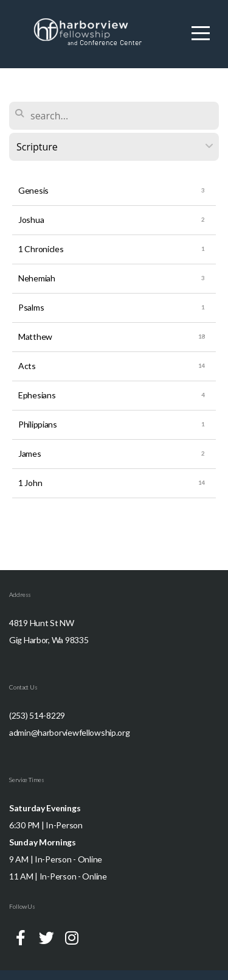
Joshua (31, 220)
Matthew (35, 337)
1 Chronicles (41, 249)
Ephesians (37, 395)
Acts (27, 366)
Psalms (31, 307)
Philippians (38, 424)
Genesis (33, 190)
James (30, 453)
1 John (30, 483)
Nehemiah (37, 278)
